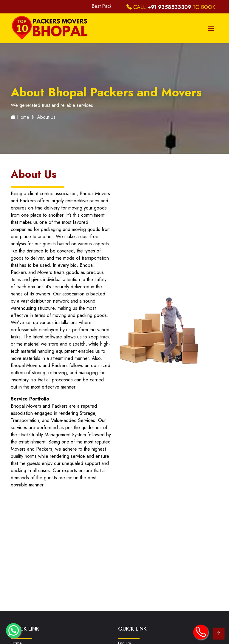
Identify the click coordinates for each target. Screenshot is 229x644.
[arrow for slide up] (219, 634)
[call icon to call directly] (201, 632)
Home (23, 117)
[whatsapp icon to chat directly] (13, 631)
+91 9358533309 (169, 7)
